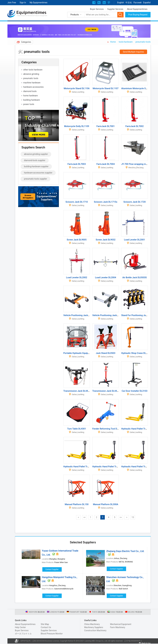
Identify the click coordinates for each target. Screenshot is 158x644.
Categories (26, 42)
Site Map (45, 624)
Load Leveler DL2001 (135, 240)
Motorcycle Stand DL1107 (106, 88)
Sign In (23, 3)
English (121, 3)
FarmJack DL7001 (106, 126)
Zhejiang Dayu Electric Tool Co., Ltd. (125, 551)
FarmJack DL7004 (106, 164)
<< (85, 517)
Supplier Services (115, 9)
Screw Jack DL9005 (77, 240)
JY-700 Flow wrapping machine (137, 164)
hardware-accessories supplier (38, 173)
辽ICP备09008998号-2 (133, 641)
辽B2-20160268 (39, 641)
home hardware (30, 96)
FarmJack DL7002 (134, 126)
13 (133, 517)
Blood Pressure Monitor (52, 634)
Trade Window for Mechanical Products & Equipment (32, 16)
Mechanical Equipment (121, 624)
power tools (29, 104)
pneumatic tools (31, 78)
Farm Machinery (118, 627)
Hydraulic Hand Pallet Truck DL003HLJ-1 (113, 467)
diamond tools (30, 91)
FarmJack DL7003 (77, 164)
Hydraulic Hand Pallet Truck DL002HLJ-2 (84, 467)
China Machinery (92, 624)
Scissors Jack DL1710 (77, 202)
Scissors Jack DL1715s (106, 202)
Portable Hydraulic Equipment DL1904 (82, 353)
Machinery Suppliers (94, 627)
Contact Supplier (52, 569)
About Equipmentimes (137, 9)
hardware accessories (33, 87)
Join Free (12, 3)
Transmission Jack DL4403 (106, 391)
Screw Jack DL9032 (106, 240)
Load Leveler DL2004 (106, 277)
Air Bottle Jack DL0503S (135, 277)
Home (113, 42)
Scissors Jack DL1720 (135, 202)
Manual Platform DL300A (106, 504)
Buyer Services (97, 9)
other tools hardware (33, 70)
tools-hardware (126, 42)
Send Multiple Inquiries (133, 52)
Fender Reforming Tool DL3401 (108, 429)
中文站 (129, 3)
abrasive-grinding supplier (36, 154)
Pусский (137, 3)
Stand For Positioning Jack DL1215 (139, 315)
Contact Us (46, 627)
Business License (52, 641)
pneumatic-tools (143, 42)
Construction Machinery (95, 630)
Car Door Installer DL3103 (135, 391)
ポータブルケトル (23, 634)
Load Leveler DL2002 (77, 277)
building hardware (32, 100)
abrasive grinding (31, 74)
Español (147, 3)
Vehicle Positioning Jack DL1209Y (80, 315)
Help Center (20, 627)
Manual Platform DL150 (77, 504)
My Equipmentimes (39, 3)
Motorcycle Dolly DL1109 (77, 126)
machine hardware (32, 83)
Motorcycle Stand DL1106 (77, 88)
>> (121, 517)
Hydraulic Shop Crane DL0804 (136, 353)
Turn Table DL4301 (77, 429)
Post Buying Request (138, 15)
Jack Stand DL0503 (106, 353)
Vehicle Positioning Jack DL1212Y (109, 315)
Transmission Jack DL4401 (77, 391)
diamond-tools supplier (35, 160)
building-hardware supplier (36, 166)
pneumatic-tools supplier (35, 179)
